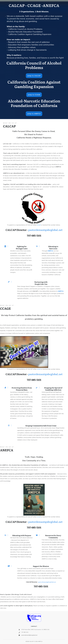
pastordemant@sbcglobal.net (45, 230)
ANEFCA (50, 251)
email (39, 225)
